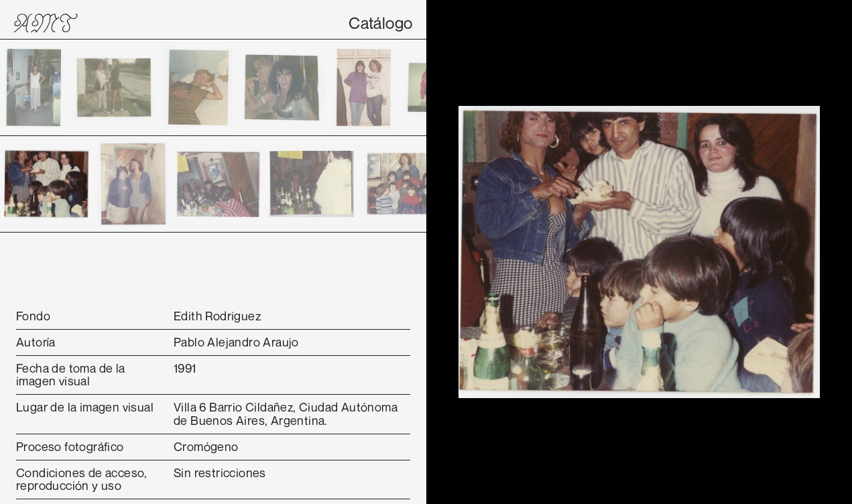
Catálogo (380, 23)
